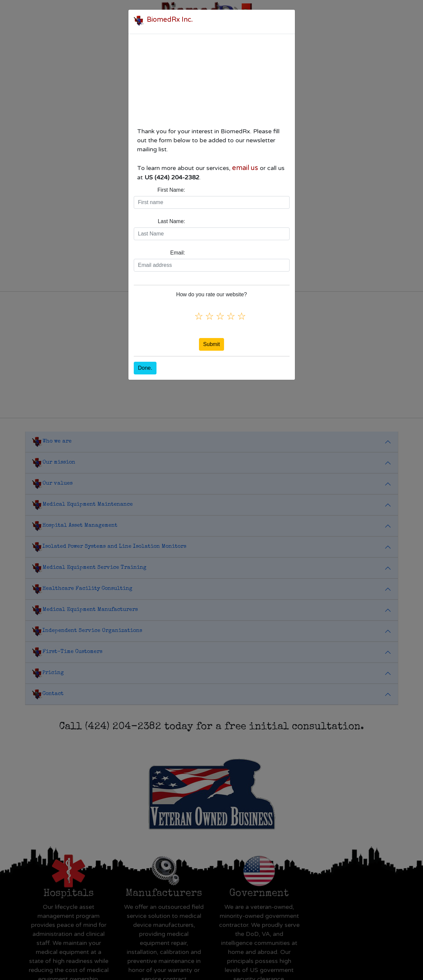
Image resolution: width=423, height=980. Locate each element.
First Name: (171, 190)
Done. (145, 368)
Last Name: (172, 221)
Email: (178, 253)
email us (245, 168)
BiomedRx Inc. (170, 20)
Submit (212, 344)
